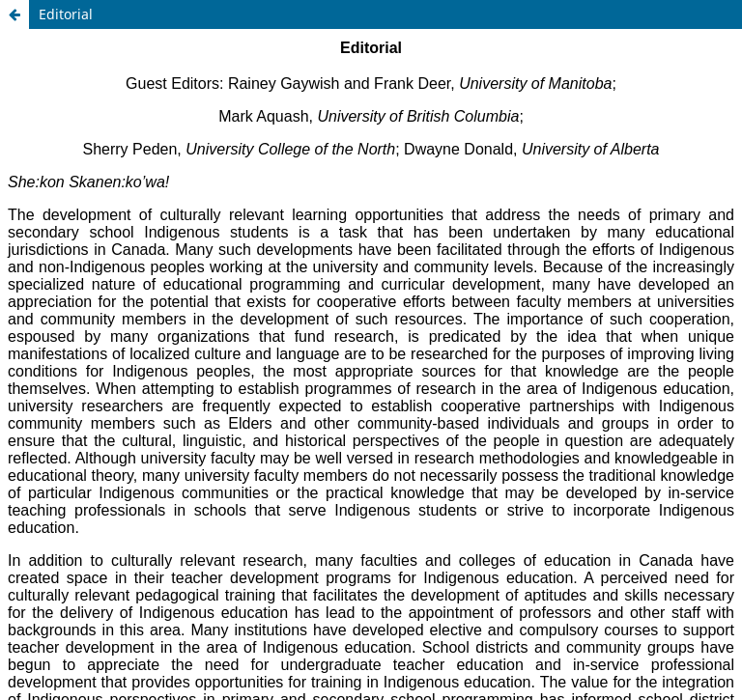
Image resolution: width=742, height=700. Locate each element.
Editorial (66, 14)
